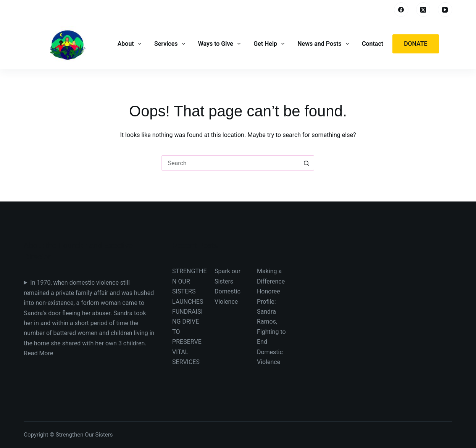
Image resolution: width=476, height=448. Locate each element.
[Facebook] (401, 10)
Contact (373, 44)
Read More (38, 353)
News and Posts (324, 44)
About (130, 44)
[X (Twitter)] (423, 10)
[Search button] (307, 163)
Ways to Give (220, 44)
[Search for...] (230, 163)
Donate (415, 44)
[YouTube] (445, 10)
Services (170, 44)
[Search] (383, 10)
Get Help (270, 44)
